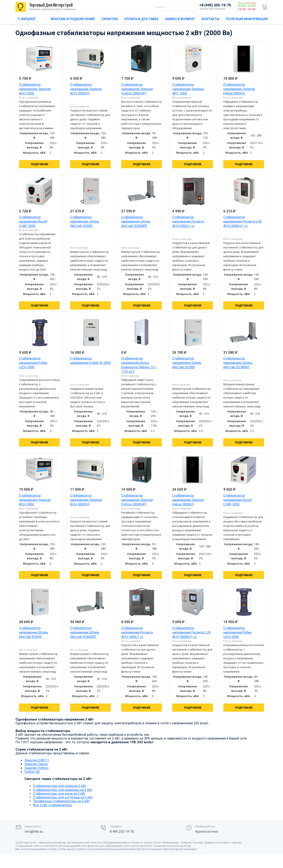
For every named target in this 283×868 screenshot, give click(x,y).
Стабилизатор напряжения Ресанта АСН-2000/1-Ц (188, 221)
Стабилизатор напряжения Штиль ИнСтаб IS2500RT (238, 363)
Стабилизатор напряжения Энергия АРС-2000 (188, 89)
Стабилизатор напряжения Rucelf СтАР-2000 (33, 221)
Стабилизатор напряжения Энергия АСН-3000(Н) (86, 500)
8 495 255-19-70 (122, 832)
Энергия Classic (36, 764)
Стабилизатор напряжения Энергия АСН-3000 (35, 500)
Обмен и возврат (180, 19)
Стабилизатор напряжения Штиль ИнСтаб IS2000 (85, 221)
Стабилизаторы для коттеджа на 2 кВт (63, 797)
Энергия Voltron (36, 768)
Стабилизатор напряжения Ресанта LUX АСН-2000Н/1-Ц (242, 221)
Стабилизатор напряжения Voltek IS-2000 (90, 361)
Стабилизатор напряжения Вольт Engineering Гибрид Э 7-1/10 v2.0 (139, 365)
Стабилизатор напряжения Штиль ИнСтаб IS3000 (34, 632)
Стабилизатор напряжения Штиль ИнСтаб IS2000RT (136, 221)
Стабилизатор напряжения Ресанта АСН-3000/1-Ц (137, 632)
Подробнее (39, 164)
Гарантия (110, 19)
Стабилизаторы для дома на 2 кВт (60, 786)
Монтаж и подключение (73, 19)
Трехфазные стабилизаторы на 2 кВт (61, 801)
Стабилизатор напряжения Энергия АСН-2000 (35, 89)
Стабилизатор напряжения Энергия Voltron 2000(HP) (137, 89)
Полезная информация (247, 19)
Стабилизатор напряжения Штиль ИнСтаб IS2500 (187, 363)
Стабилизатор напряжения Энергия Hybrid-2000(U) (239, 89)
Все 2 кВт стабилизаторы (53, 805)
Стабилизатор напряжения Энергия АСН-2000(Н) (86, 89)
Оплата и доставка (141, 19)
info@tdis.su (34, 832)
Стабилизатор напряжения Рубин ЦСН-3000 (237, 632)
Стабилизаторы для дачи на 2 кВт (59, 794)
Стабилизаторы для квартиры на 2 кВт (63, 790)
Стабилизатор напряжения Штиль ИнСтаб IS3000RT (85, 632)
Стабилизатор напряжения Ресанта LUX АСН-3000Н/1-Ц (191, 632)
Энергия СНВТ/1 (37, 760)
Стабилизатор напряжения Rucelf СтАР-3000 (238, 500)
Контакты (210, 19)
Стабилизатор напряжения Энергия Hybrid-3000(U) (188, 500)
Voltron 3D (32, 772)
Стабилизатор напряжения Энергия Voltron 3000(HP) (137, 500)
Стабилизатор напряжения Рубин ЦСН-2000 (33, 363)
